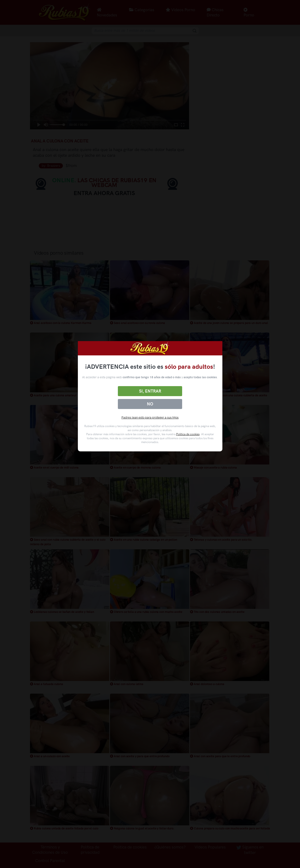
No (150, 404)
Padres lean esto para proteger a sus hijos (150, 417)
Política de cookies (188, 434)
